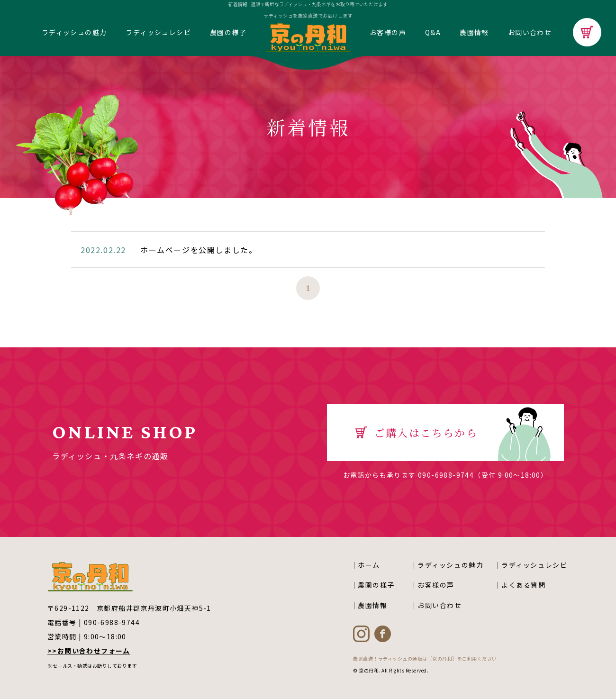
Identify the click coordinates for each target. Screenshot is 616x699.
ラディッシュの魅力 (74, 32)
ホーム (369, 565)
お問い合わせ (530, 32)
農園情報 (474, 32)
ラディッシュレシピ (158, 32)
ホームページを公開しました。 (199, 250)
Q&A (433, 32)
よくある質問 (524, 585)
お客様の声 (388, 32)
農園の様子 (228, 32)
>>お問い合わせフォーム (89, 651)
